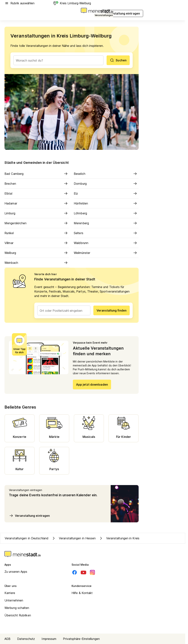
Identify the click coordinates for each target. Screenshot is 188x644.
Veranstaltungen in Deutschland (27, 538)
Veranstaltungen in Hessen (74, 538)
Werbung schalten (17, 608)
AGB (7, 639)
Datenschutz (26, 639)
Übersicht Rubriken (18, 615)
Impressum (49, 639)
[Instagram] (92, 572)
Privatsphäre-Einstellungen (81, 639)
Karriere (10, 593)
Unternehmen (14, 600)
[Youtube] (83, 572)
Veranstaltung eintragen (29, 516)
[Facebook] (75, 572)
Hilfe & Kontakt (82, 593)
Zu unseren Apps (16, 572)
